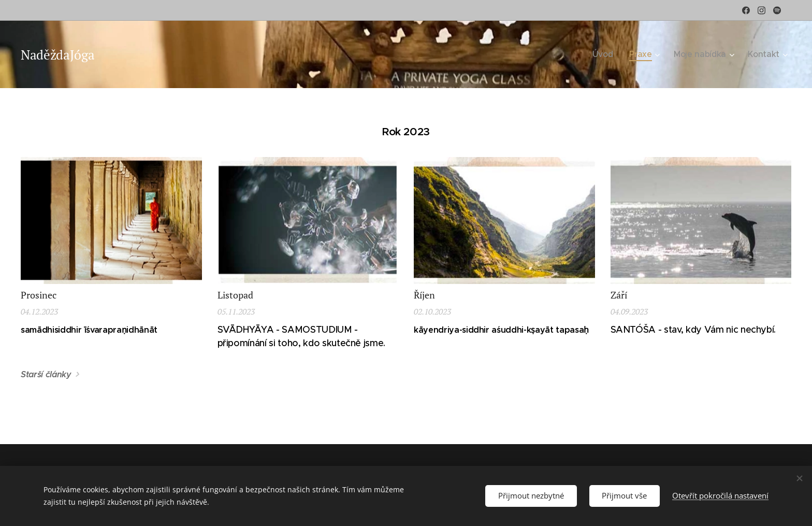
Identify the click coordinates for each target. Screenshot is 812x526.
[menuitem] (612, 54)
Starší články (46, 374)
